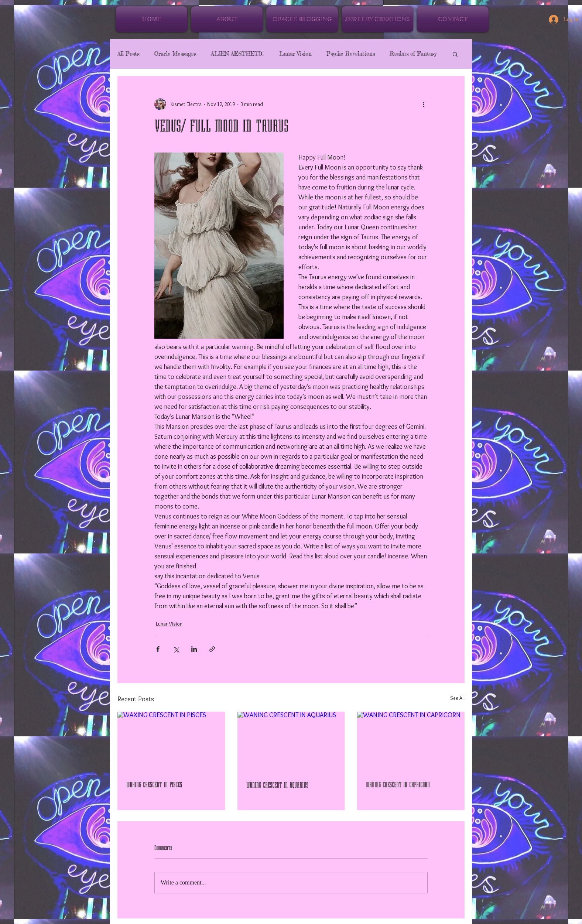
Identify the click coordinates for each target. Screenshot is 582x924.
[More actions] (423, 104)
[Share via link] (212, 649)
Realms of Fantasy (413, 54)
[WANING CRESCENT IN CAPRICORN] (411, 742)
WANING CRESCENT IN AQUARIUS (277, 785)
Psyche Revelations (351, 54)
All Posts (128, 54)
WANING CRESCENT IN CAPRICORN (398, 785)
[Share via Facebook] (158, 649)
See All (457, 698)
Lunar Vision (295, 54)
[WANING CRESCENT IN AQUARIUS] (291, 742)
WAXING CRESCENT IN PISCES (154, 785)
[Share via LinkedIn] (194, 649)
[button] (455, 54)
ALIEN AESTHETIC (238, 54)
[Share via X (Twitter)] (176, 649)
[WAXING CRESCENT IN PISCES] (171, 742)
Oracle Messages (175, 54)
